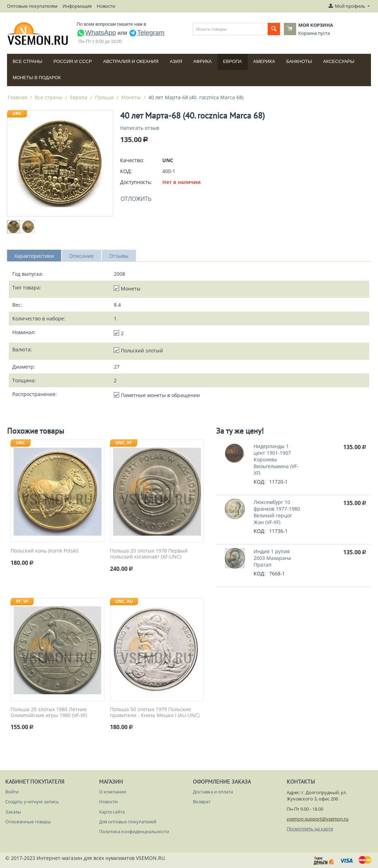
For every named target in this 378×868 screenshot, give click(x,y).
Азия (176, 61)
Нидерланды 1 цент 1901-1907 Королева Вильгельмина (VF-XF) (276, 459)
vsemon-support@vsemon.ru (318, 819)
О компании (113, 792)
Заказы (13, 812)
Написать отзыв (140, 128)
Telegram (146, 33)
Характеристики (34, 256)
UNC (17, 113)
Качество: (132, 160)
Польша (104, 97)
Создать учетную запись (32, 802)
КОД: (126, 171)
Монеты (131, 97)
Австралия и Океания (131, 61)
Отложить (136, 199)
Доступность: (136, 182)
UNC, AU (124, 601)
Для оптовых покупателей (128, 822)
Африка (202, 61)
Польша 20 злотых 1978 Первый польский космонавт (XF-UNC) (149, 554)
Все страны (27, 61)
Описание (82, 256)
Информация (77, 6)
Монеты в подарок (37, 78)
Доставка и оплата (213, 792)
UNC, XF (124, 443)
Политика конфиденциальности (134, 831)
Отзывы (119, 256)
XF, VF (22, 601)
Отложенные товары (28, 822)
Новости (106, 6)
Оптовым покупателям (32, 6)
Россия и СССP (73, 61)
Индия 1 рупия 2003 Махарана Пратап (272, 558)
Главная (18, 97)
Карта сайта (112, 812)
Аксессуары (339, 61)
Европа (233, 61)
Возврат (202, 802)
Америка (264, 61)
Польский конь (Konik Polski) (44, 551)
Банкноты (299, 61)
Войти (12, 792)
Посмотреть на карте (310, 829)
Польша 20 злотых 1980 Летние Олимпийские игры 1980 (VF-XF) (49, 713)
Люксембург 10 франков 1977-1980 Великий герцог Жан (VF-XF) (277, 512)
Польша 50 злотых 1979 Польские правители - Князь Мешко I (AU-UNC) (155, 713)
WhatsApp (96, 33)
